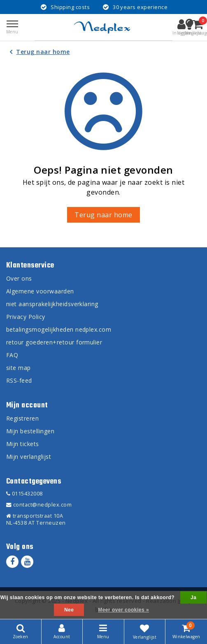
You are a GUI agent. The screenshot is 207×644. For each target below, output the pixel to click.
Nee (69, 610)
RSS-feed (19, 380)
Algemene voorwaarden (40, 291)
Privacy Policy (26, 317)
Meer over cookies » (123, 610)
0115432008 (24, 494)
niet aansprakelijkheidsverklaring (52, 304)
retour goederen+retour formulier (54, 342)
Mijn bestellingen (30, 431)
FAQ (12, 355)
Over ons (19, 278)
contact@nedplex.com (39, 505)
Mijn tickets (23, 444)
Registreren (22, 418)
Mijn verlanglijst (29, 457)
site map (19, 368)
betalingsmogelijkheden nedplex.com (59, 329)
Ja (193, 598)
